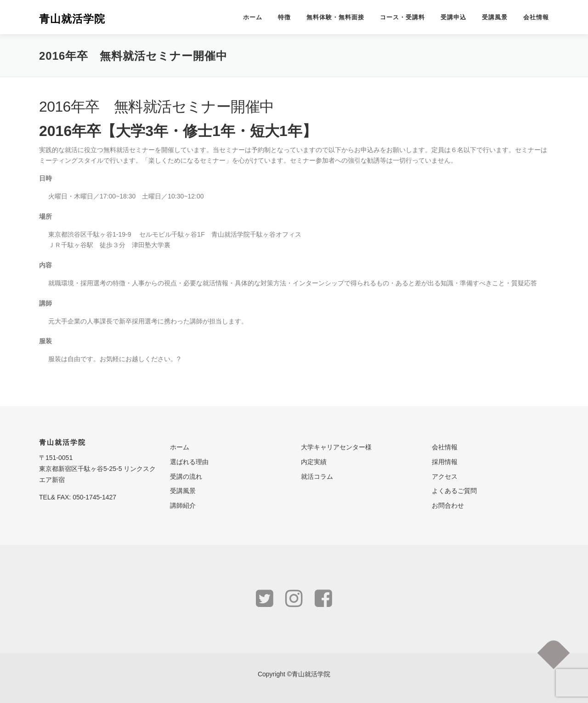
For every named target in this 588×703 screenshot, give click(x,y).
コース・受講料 (402, 17)
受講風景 (495, 17)
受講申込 (453, 17)
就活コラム (317, 476)
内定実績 (314, 462)
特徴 (284, 17)
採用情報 (445, 462)
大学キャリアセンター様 (336, 447)
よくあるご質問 (454, 491)
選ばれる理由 (189, 462)
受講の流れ (186, 476)
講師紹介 (183, 505)
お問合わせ (448, 505)
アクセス (445, 476)
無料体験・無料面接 (335, 17)
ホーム (253, 17)
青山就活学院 (72, 18)
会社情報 (536, 17)
